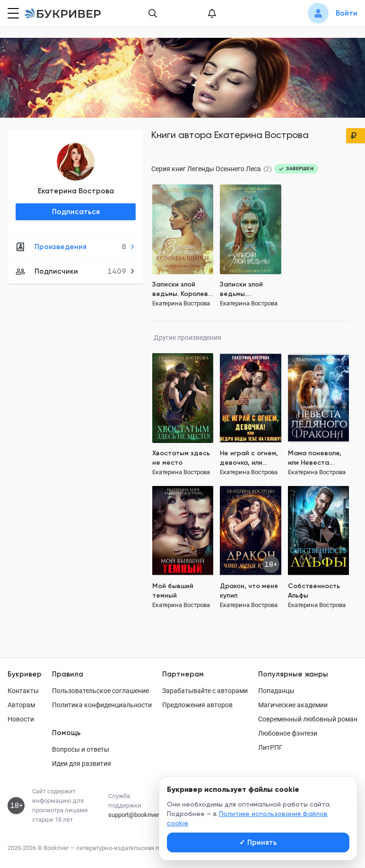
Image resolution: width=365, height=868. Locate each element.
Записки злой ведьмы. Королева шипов (182, 290)
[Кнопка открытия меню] (12, 13)
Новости (21, 719)
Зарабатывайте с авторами (205, 691)
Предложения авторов (197, 705)
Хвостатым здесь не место (181, 458)
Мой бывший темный (173, 591)
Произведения (75, 247)
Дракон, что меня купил (249, 591)
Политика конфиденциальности (102, 705)
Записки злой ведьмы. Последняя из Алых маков (242, 290)
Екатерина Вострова (76, 191)
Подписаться (76, 212)
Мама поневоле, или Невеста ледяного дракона (318, 458)
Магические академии (293, 705)
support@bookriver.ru (137, 815)
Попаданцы (276, 691)
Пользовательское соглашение (100, 691)
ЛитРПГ (270, 747)
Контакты (23, 691)
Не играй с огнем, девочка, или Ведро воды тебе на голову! (250, 458)
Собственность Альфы (314, 591)
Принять (258, 842)
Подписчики (75, 271)
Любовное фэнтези (288, 733)
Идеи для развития (82, 764)
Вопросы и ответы (81, 749)
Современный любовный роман (308, 719)
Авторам (21, 705)
